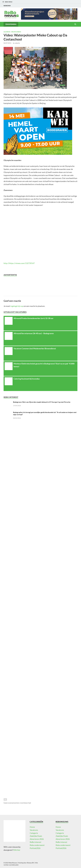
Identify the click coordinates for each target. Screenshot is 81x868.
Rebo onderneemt (37, 845)
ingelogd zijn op (17, 306)
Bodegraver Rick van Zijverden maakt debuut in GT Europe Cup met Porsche (42, 402)
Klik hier (17, 850)
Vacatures (34, 830)
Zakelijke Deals (36, 836)
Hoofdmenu (11, 24)
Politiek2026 (35, 848)
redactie (17, 43)
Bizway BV (31, 863)
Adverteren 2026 (37, 839)
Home (32, 827)
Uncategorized (16, 32)
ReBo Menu (9, 2)
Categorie (34, 833)
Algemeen (7, 32)
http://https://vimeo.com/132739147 (19, 263)
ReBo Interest (35, 842)
